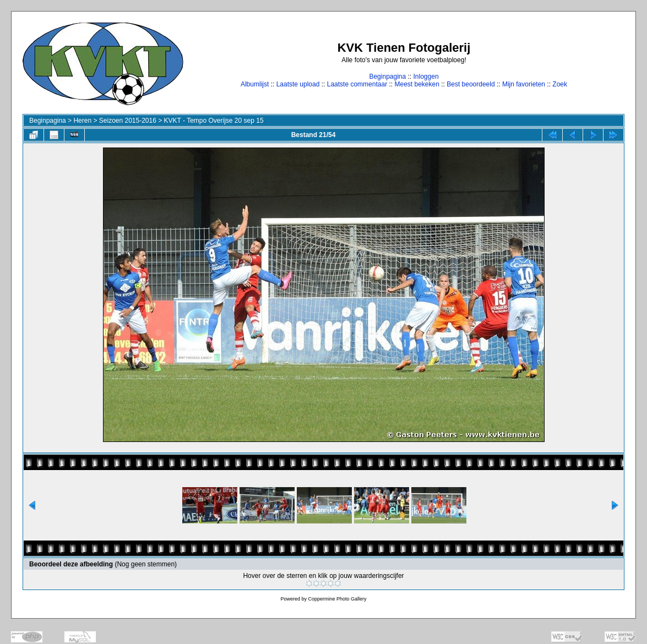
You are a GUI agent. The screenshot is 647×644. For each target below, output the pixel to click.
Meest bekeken (417, 84)
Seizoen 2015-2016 (128, 121)
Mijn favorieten (524, 84)
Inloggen (426, 77)
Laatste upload (298, 84)
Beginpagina (387, 77)
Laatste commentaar (357, 84)
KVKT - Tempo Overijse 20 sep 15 (214, 121)
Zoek (560, 84)
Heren (82, 121)
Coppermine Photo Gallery (337, 599)
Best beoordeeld (471, 84)
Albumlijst (255, 84)
